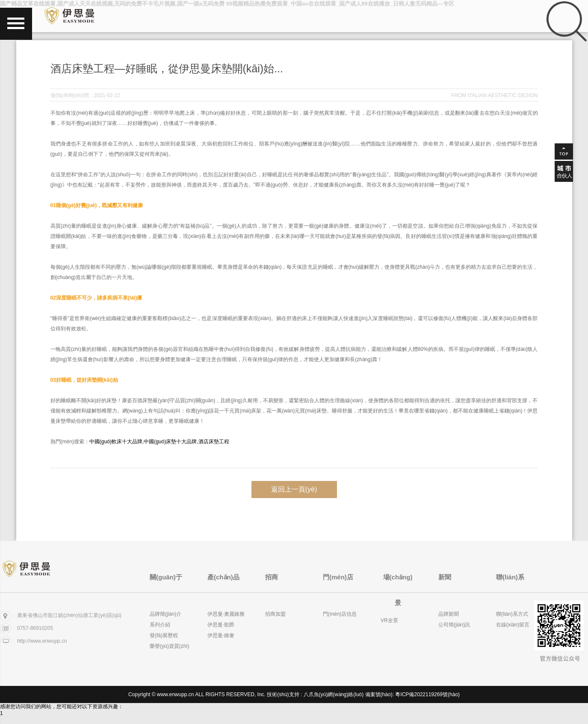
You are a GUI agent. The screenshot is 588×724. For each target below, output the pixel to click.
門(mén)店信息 (340, 614)
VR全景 (389, 620)
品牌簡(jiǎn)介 (165, 614)
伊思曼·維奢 (221, 635)
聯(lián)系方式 (512, 614)
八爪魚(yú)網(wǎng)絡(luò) (334, 694)
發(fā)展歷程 (164, 635)
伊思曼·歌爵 (221, 625)
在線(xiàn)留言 (513, 625)
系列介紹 (160, 625)
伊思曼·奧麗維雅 (226, 614)
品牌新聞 (449, 614)
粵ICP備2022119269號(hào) (427, 694)
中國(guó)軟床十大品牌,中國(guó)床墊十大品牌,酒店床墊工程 (159, 442)
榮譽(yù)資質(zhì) (170, 646)
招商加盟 (275, 614)
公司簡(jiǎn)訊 (454, 625)
